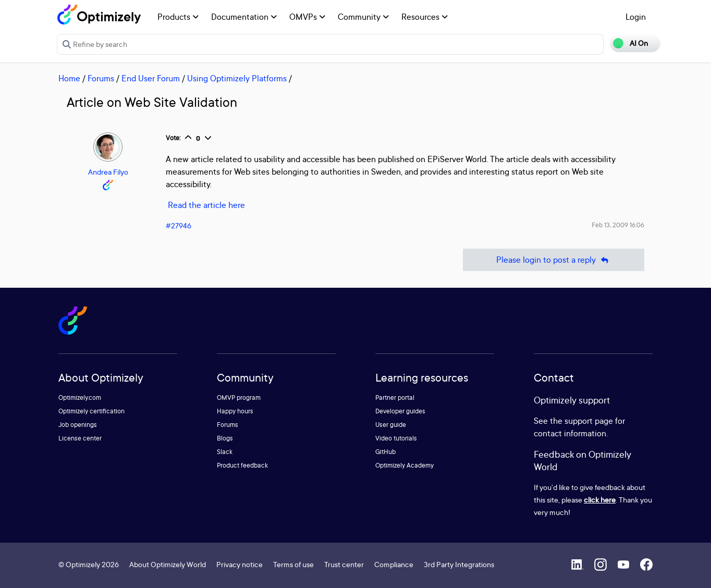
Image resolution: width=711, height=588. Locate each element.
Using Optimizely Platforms (237, 78)
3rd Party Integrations (459, 564)
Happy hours (235, 411)
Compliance (394, 564)
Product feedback (242, 465)
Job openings (78, 425)
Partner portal (395, 397)
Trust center (344, 564)
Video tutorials (396, 438)
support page (589, 421)
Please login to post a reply (554, 260)
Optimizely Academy (404, 465)
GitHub (385, 452)
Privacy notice (240, 564)
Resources (425, 17)
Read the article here (206, 205)
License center (80, 438)
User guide (391, 425)
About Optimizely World (168, 564)
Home (69, 78)
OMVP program (239, 397)
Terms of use (293, 564)
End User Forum (151, 78)
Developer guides (400, 411)
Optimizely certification (91, 411)
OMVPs (307, 17)
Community (363, 17)
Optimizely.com (80, 397)
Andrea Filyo (108, 172)
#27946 (179, 225)
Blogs (225, 438)
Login (636, 17)
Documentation (244, 17)
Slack (225, 452)
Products (178, 17)
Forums (101, 78)
